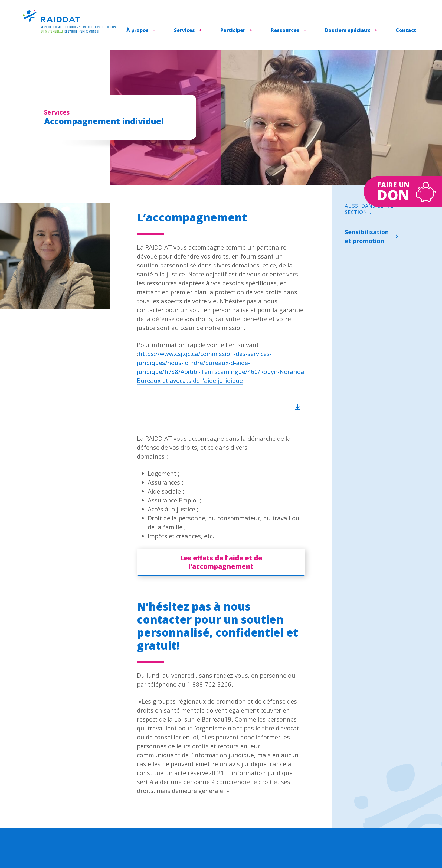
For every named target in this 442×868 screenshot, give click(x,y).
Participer (233, 30)
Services (184, 30)
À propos (137, 30)
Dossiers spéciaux (348, 30)
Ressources (285, 30)
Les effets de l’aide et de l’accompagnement (221, 562)
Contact (406, 30)
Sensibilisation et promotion (367, 236)
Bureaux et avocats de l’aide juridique (190, 380)
